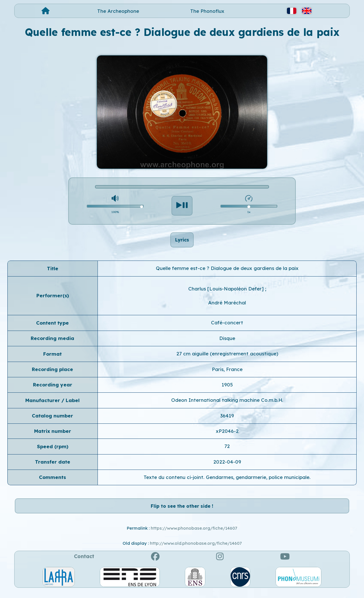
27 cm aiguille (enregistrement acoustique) (227, 357)
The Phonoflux (207, 11)
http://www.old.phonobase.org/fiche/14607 (196, 549)
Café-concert (227, 326)
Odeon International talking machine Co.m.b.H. (227, 403)
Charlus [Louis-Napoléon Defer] (227, 292)
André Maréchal (227, 306)
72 (227, 449)
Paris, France (227, 372)
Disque (227, 341)
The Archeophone (118, 11)
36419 (227, 419)
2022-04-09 (227, 465)
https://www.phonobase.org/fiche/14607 (194, 535)
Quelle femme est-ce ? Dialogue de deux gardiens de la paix (227, 271)
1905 (227, 388)
